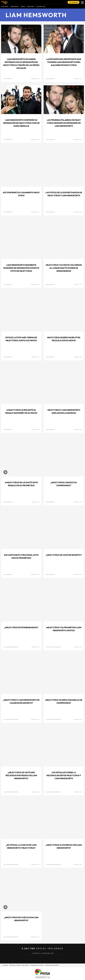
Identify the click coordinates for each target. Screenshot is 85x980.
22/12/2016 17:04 (78, 429)
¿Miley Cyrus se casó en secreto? (64, 555)
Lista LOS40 (5, 7)
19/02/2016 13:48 (35, 719)
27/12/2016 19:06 (35, 429)
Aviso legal (5, 965)
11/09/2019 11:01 (78, 79)
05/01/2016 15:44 (78, 864)
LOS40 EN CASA (41, 7)
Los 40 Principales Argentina (11, 647)
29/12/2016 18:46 (78, 357)
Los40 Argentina (50, 284)
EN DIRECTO (75, 2)
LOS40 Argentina (8, 79)
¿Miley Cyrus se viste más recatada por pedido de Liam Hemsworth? (21, 775)
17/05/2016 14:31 (35, 647)
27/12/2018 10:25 (35, 212)
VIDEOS (23, 7)
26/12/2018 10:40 (78, 212)
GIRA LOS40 (31, 7)
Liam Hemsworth (36, 15)
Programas (14, 7)
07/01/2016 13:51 (35, 864)
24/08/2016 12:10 (78, 502)
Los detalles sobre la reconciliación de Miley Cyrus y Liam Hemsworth (64, 775)
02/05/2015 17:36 (35, 937)
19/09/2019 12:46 (35, 79)
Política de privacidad (14, 965)
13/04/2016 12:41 (78, 647)
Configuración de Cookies (37, 965)
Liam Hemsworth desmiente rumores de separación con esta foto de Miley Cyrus (21, 268)
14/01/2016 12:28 (78, 792)
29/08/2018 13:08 (35, 284)
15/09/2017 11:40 (35, 357)
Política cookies (25, 965)
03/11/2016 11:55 (35, 502)
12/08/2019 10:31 (78, 140)
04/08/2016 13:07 (35, 574)
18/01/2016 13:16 (35, 792)
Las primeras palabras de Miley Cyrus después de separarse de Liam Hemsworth (64, 123)
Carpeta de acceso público (52, 965)
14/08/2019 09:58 (35, 140)
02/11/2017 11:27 (78, 284)
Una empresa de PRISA (42, 972)
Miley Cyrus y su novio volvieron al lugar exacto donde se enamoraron (64, 268)
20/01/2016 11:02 (78, 719)
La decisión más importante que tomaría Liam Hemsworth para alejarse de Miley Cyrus (64, 62)
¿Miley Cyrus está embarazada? (21, 627)
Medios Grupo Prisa (43, 977)
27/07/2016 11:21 (78, 574)
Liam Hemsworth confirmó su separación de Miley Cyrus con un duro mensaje (21, 123)
